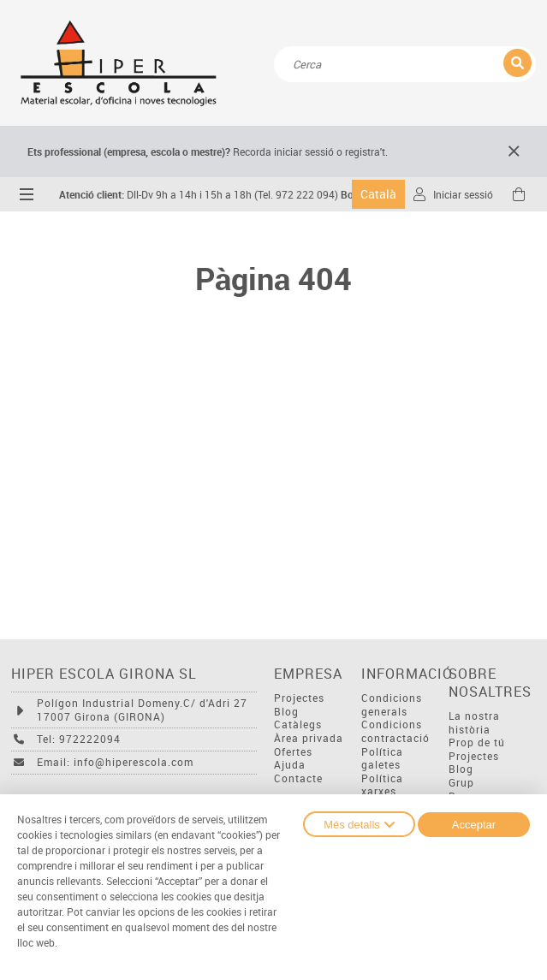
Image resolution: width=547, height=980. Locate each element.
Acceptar (474, 825)
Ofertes (293, 752)
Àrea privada (309, 738)
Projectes (299, 698)
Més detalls (359, 824)
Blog (286, 712)
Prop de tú (477, 742)
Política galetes (382, 759)
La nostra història (474, 723)
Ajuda (290, 765)
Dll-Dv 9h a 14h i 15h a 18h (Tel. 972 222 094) (199, 195)
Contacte (298, 778)
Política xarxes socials (382, 792)
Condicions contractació (395, 731)
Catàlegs (298, 725)
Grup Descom (470, 790)
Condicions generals (392, 705)
